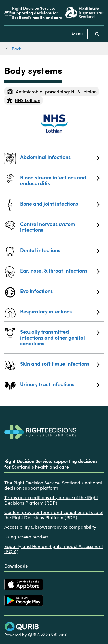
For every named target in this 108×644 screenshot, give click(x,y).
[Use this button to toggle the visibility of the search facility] (97, 34)
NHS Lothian (23, 100)
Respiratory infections (60, 311)
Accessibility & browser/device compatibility (50, 527)
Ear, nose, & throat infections (60, 271)
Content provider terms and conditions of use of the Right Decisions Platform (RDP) (54, 515)
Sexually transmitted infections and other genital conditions (60, 337)
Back (16, 49)
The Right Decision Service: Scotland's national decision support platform (53, 485)
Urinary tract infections (60, 384)
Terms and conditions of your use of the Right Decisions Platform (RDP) (51, 500)
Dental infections (60, 250)
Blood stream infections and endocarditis (60, 180)
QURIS (34, 635)
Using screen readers (26, 536)
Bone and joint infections (60, 204)
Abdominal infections (60, 157)
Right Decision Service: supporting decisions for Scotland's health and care (37, 13)
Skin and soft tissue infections (60, 364)
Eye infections (60, 291)
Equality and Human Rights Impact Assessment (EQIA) (54, 549)
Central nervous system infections (60, 227)
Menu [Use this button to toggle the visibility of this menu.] (77, 34)
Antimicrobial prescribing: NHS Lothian (52, 91)
